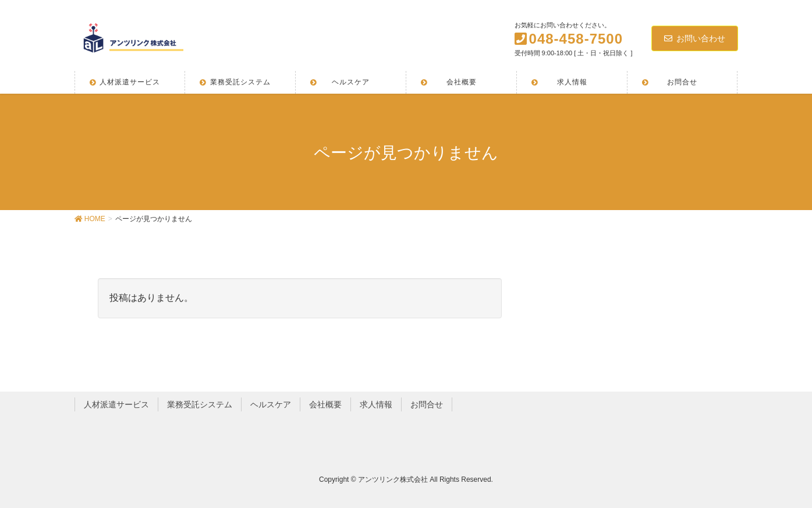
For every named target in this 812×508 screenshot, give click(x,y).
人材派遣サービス (116, 404)
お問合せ (427, 404)
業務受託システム (200, 404)
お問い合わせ (695, 38)
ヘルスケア (271, 404)
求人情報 (376, 404)
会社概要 (325, 404)
